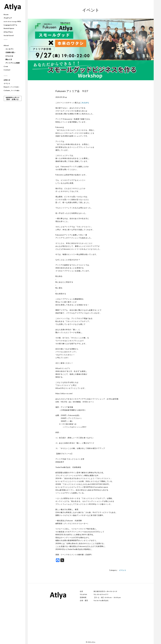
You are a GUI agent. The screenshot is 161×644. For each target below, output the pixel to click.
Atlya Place (8, 32)
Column (12, 90)
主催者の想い (10, 52)
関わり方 (9, 59)
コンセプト (10, 49)
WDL (12, 21)
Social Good (9, 35)
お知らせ (7, 80)
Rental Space (9, 28)
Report (11, 87)
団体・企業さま (13, 98)
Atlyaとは (9, 56)
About (6, 45)
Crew (6, 66)
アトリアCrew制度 (13, 63)
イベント (7, 83)
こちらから (85, 103)
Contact (7, 70)
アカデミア (8, 18)
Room (6, 14)
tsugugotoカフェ (10, 25)
